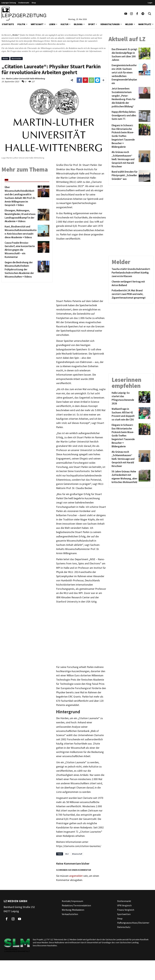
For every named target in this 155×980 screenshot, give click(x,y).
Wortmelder (17, 58)
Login (150, 3)
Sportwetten (124, 914)
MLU (67, 854)
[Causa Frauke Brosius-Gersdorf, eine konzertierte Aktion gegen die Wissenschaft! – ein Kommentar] (21, 250)
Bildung (78, 24)
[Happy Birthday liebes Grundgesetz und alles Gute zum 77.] (125, 116)
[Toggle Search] (150, 14)
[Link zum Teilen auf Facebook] (79, 80)
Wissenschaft (77, 854)
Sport (92, 24)
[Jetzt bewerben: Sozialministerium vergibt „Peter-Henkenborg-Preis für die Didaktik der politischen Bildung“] (125, 98)
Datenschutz (124, 927)
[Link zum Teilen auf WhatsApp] (91, 80)
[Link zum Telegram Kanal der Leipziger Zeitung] (143, 14)
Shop (34, 3)
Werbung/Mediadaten (73, 910)
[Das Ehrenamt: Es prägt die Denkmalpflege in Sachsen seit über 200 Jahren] (125, 55)
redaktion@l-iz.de (50, 51)
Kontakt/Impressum (72, 901)
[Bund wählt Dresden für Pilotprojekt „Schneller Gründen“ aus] (125, 176)
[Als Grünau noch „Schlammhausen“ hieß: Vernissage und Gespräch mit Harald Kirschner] (125, 159)
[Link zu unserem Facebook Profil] (137, 14)
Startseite (8, 24)
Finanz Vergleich (126, 910)
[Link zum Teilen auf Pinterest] (85, 80)
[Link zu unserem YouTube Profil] (126, 14)
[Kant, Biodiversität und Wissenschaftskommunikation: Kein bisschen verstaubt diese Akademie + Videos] (21, 232)
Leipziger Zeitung (9, 3)
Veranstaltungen (110, 24)
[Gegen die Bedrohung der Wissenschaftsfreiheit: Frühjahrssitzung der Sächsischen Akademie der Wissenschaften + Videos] (21, 270)
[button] (27, 24)
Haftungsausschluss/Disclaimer (133, 923)
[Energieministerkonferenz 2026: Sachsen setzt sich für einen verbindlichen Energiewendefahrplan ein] (125, 74)
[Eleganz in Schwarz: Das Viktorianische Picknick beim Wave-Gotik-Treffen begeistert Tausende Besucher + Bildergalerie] (125, 136)
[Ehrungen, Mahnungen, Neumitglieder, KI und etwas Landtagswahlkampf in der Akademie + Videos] (21, 216)
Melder (129, 24)
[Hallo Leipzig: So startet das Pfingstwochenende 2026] (125, 398)
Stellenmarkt (24, 3)
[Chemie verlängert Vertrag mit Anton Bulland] (131, 284)
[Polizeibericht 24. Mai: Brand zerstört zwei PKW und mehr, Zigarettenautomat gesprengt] (131, 294)
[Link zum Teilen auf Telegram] (97, 80)
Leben (52, 24)
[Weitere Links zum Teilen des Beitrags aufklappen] (103, 80)
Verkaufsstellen (70, 914)
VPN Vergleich (124, 905)
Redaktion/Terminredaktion (76, 905)
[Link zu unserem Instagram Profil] (131, 14)
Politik (21, 24)
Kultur (64, 24)
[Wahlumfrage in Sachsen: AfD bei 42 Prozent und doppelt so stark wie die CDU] (125, 414)
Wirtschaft (37, 24)
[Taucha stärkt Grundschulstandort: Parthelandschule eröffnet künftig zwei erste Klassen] (131, 273)
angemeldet (76, 876)
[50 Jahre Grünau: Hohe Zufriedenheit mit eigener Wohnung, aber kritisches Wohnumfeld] (125, 477)
